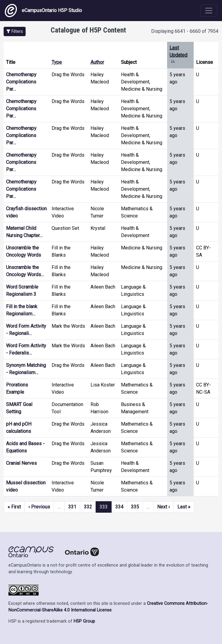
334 (119, 507)
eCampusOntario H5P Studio (43, 11)
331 (72, 507)
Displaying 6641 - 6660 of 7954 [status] (185, 31)
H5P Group (84, 621)
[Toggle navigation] (209, 11)
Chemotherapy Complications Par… (21, 82)
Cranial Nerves (21, 463)
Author (97, 62)
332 (88, 507)
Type (57, 62)
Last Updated (178, 55)
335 (135, 507)
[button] (15, 31)
